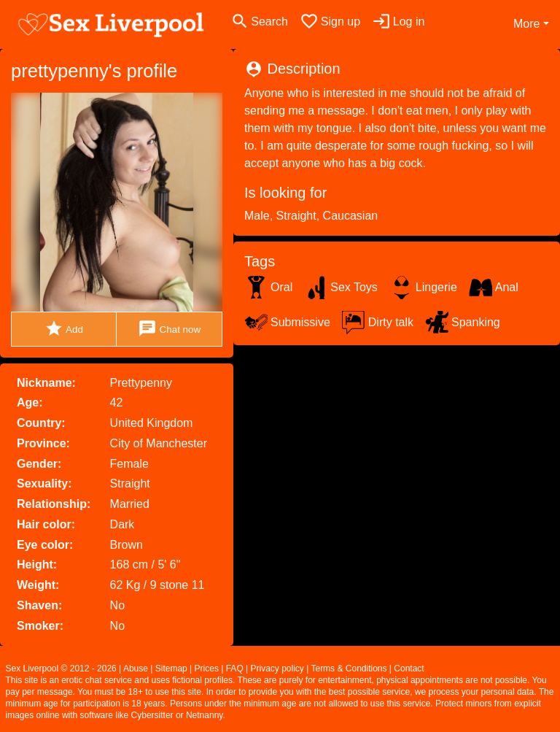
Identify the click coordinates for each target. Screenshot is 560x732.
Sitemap (171, 669)
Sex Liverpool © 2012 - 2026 (61, 669)
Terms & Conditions (349, 669)
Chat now (169, 329)
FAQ (235, 669)
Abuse (136, 669)
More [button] (526, 24)
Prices (207, 669)
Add (64, 329)
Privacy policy (277, 669)
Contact (409, 669)
